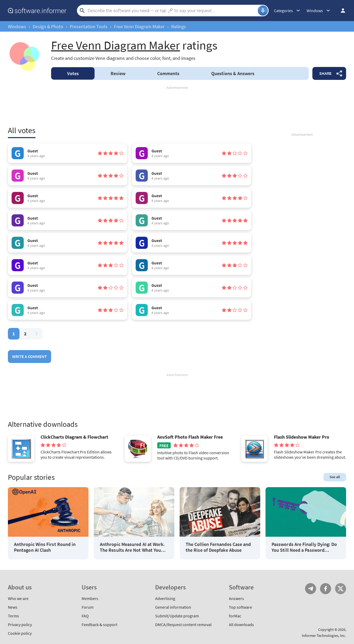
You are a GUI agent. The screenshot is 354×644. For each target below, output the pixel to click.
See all (335, 477)
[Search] (172, 11)
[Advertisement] (177, 106)
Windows (17, 26)
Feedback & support (99, 624)
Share (325, 73)
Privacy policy (20, 624)
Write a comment (29, 356)
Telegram (311, 589)
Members (90, 598)
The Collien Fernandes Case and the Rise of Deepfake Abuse (218, 547)
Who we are (18, 598)
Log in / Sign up (341, 11)
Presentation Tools (89, 26)
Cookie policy (20, 633)
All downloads (241, 624)
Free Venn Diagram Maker (139, 26)
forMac (235, 616)
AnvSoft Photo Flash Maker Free (190, 437)
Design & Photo (48, 26)
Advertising (165, 598)
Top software (240, 607)
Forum (88, 607)
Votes (73, 73)
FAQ (85, 616)
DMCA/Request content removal (183, 624)
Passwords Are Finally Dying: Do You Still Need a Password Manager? (304, 547)
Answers (233, 73)
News (13, 607)
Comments (168, 73)
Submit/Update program (177, 616)
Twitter (341, 589)
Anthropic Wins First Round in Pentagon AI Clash (45, 547)
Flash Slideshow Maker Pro (302, 437)
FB (326, 589)
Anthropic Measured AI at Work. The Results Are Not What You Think (132, 547)
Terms (13, 616)
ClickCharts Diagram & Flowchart (74, 437)
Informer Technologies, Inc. (324, 635)
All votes (22, 130)
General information (173, 607)
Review (118, 73)
